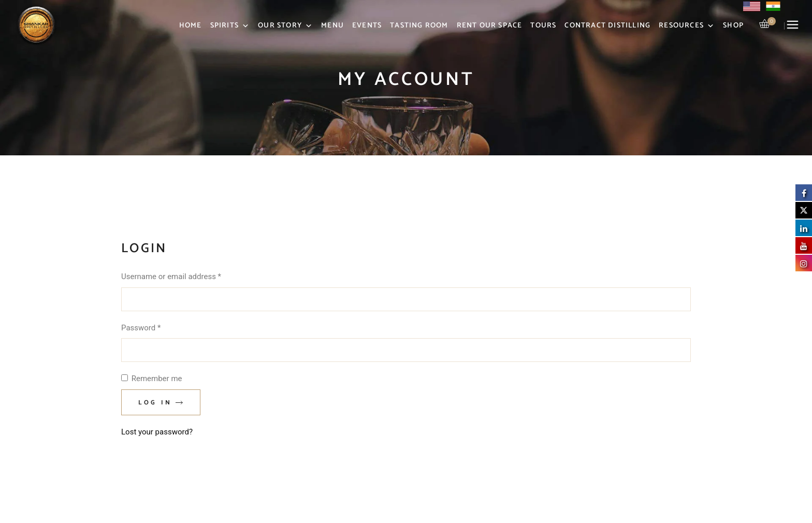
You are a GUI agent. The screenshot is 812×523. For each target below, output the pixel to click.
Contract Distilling (607, 26)
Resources (687, 26)
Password (156, 327)
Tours (543, 26)
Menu (332, 26)
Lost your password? (157, 432)
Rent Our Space (490, 26)
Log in (155, 403)
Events (367, 26)
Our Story (285, 26)
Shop (733, 26)
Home (191, 26)
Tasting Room (419, 26)
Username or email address (186, 276)
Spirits (230, 26)
